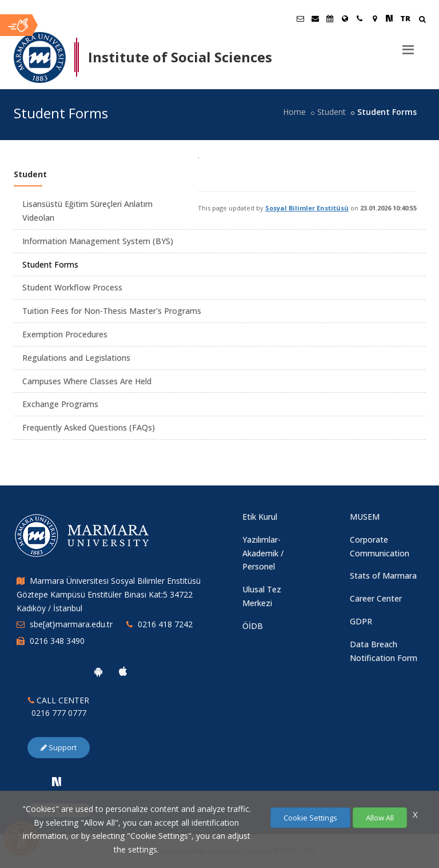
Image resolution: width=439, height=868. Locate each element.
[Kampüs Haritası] (374, 18)
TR (405, 18)
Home (294, 112)
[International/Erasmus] (345, 18)
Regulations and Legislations (76, 358)
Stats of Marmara (383, 576)
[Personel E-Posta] (315, 18)
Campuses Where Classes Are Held (87, 381)
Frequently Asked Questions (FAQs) (89, 427)
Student (332, 112)
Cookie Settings (310, 818)
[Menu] (408, 45)
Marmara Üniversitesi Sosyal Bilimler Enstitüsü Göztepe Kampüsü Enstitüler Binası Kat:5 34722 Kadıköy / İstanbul (109, 594)
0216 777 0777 (59, 713)
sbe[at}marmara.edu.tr (71, 624)
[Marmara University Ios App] (123, 671)
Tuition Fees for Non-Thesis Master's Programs (112, 311)
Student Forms (50, 264)
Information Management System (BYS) (98, 241)
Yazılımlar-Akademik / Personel (263, 553)
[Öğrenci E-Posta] (300, 18)
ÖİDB (253, 626)
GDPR (361, 621)
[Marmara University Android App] (98, 671)
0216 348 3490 (57, 641)
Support (59, 747)
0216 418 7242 (165, 624)
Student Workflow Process (72, 287)
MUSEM (365, 517)
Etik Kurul (260, 517)
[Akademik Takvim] (330, 18)
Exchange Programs (60, 404)
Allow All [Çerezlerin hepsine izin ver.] (380, 818)
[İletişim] (360, 18)
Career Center (376, 598)
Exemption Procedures (65, 334)
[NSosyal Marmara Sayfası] (389, 18)
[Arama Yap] (422, 20)
